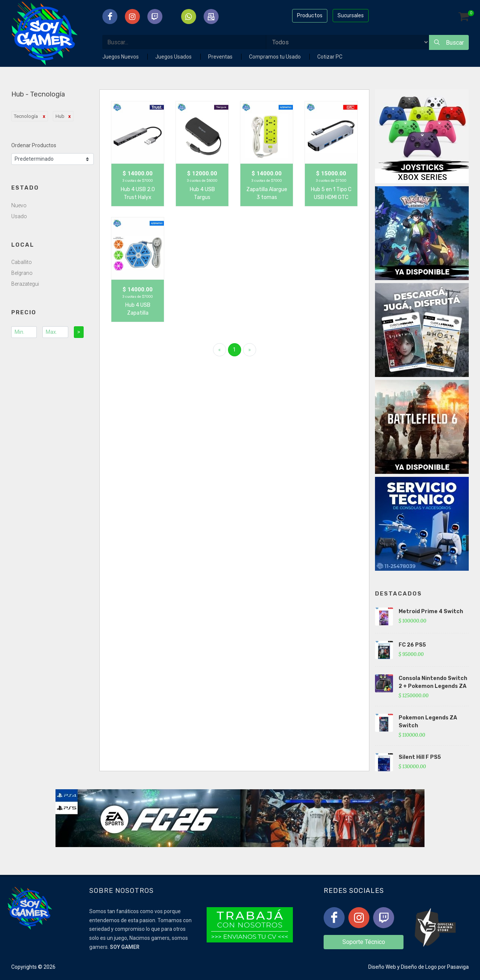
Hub (60, 116)
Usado (19, 216)
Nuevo (19, 205)
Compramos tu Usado (275, 57)
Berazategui (25, 284)
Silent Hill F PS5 (420, 757)
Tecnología (26, 116)
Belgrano (22, 273)
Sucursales (351, 15)
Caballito (22, 262)
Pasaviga (458, 967)
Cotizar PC (330, 57)
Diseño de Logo (419, 967)
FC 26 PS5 (412, 645)
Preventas (221, 57)
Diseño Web (382, 967)
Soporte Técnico (364, 942)
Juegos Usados (174, 57)
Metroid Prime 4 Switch (431, 611)
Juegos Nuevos (121, 57)
